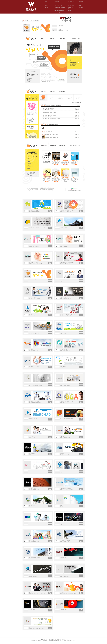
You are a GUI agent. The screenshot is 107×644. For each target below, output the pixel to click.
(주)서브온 (62, 384)
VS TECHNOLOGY (64, 471)
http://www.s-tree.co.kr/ (65, 368)
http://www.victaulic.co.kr (34, 489)
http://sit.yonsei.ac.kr (65, 541)
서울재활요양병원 (32, 506)
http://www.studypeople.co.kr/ (35, 333)
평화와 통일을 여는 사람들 (65, 332)
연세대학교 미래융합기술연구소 (35, 558)
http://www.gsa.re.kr (33, 576)
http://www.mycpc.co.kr (65, 507)
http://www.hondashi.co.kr (66, 420)
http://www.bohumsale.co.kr (66, 437)
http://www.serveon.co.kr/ (66, 385)
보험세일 (62, 436)
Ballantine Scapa (32, 454)
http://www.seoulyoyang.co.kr (35, 507)
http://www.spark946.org (65, 333)
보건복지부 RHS (32, 436)
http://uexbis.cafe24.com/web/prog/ (68, 316)
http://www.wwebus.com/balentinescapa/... (37, 455)
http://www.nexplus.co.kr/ (34, 368)
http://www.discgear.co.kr (65, 576)
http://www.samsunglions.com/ (35, 403)
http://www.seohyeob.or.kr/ (34, 229)
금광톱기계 (63, 454)
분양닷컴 (31, 315)
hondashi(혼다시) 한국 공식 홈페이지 (67, 419)
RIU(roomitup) (32, 540)
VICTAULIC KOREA (33, 488)
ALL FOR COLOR (32, 245)
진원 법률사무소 (63, 280)
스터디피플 (31, 332)
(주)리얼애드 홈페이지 (33, 419)
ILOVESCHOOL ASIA (33, 471)
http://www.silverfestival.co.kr (35, 212)
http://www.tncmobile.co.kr (66, 524)
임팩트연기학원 (63, 558)
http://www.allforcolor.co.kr (34, 246)
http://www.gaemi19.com (65, 350)
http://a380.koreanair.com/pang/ (67, 489)
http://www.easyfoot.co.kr (66, 246)
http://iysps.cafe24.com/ (65, 229)
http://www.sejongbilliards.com (66, 611)
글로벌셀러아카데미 (33, 575)
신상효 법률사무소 (32, 297)
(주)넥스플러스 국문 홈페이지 (34, 367)
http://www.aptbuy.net (33, 316)
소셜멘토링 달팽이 (32, 280)
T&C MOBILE (63, 523)
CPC (61, 506)
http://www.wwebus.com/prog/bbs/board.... (37, 594)
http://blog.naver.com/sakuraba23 (36, 264)
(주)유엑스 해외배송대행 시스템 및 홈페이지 (69, 315)
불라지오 (62, 592)
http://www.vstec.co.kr (65, 472)
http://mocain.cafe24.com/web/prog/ (36, 385)
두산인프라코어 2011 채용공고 (35, 523)
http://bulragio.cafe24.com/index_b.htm (68, 594)
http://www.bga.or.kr (64, 403)
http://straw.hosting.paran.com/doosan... (37, 524)
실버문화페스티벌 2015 (33, 210)
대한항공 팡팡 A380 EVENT (66, 488)
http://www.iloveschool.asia (34, 472)
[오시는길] (66, 640)
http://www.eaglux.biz (33, 611)
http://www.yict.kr (32, 559)
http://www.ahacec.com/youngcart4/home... (38, 628)
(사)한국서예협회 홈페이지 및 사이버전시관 (37, 228)
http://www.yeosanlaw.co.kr (66, 298)
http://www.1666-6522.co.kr (34, 298)
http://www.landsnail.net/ (62, 27)
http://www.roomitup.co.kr (34, 541)
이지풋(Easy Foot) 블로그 (34, 262)
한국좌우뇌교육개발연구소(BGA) (67, 401)
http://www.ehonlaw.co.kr (65, 281)
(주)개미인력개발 (64, 349)
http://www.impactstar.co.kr (66, 559)
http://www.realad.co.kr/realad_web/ (36, 420)
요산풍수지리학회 (64, 228)
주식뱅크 (31, 592)
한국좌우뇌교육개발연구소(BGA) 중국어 (68, 210)
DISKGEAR (63, 575)
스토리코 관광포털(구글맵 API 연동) (67, 262)
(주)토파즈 (31, 349)
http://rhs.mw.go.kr (33, 437)
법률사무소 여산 (63, 297)
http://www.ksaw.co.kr (65, 455)
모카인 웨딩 (31, 384)
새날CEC (31, 627)
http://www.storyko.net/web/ (66, 264)
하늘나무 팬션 (63, 367)
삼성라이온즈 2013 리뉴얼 (34, 401)
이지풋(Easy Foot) (64, 245)
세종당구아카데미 (64, 610)
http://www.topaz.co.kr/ (34, 350)
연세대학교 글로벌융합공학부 (66, 540)
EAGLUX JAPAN (32, 610)
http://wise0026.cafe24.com (66, 212)
